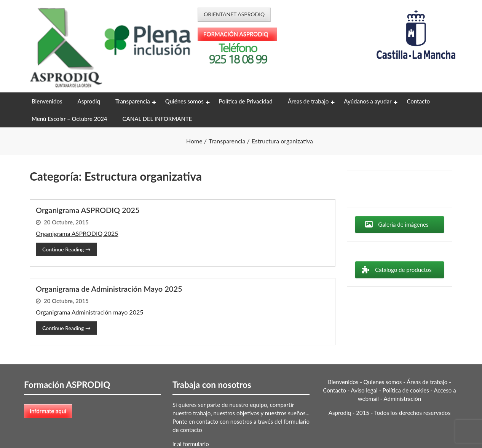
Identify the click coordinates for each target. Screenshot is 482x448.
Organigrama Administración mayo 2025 (89, 312)
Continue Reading (66, 249)
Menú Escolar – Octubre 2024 (69, 119)
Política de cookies (406, 390)
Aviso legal (364, 390)
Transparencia (133, 101)
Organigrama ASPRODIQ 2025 (88, 210)
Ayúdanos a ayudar (368, 101)
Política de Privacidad (246, 101)
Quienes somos (383, 382)
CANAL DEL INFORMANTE (157, 119)
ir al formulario (191, 444)
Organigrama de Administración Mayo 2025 (109, 289)
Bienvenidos (47, 101)
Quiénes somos (184, 101)
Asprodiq (89, 101)
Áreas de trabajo (308, 101)
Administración (403, 399)
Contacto (418, 101)
